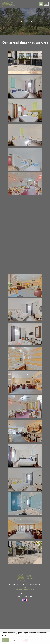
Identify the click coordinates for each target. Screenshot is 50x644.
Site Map (29, 594)
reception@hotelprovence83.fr (25, 589)
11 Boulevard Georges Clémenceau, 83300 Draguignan (25, 584)
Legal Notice (22, 594)
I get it (6, 640)
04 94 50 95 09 (25, 587)
